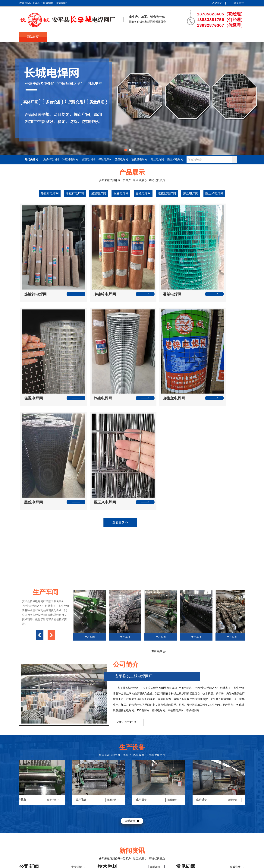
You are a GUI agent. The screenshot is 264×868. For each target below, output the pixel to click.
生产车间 (143, 37)
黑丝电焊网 (157, 160)
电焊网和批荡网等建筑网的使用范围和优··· (45, 741)
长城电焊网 (44, 814)
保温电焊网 (105, 160)
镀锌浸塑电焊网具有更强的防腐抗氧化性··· (124, 771)
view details (126, 585)
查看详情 (130, 683)
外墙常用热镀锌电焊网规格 (35, 771)
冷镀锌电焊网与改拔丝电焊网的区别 (40, 778)
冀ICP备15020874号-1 (33, 862)
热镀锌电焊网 (51, 160)
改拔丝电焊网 (139, 160)
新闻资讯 (115, 37)
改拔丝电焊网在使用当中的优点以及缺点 (43, 763)
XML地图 (79, 862)
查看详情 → (78, 729)
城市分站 (91, 862)
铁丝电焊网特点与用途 (111, 763)
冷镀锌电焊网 (70, 160)
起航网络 (68, 862)
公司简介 (61, 37)
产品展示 (217, 3)
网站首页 (33, 37)
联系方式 (239, 3)
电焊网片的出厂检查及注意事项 (116, 748)
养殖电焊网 (121, 160)
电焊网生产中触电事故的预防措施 (117, 741)
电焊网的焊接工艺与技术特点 (115, 756)
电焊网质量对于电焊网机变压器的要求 (42, 786)
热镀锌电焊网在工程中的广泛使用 (202, 742)
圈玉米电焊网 (175, 160)
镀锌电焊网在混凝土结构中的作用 (202, 764)
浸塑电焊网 (88, 160)
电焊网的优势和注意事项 (34, 756)
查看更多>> (128, 385)
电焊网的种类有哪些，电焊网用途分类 (120, 786)
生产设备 (171, 37)
